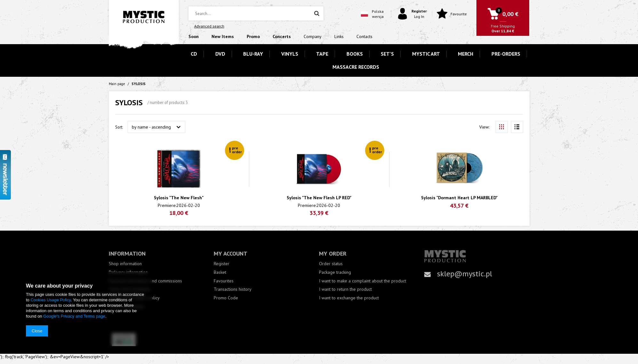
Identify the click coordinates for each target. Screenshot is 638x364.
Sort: (119, 127)
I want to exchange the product (349, 298)
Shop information (125, 264)
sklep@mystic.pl (465, 274)
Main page (117, 84)
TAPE (322, 54)
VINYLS (290, 54)
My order (333, 253)
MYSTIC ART (426, 54)
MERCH (466, 54)
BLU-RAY (253, 54)
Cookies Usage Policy (50, 300)
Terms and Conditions (129, 289)
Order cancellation (127, 307)
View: (484, 127)
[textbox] (256, 13)
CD (194, 54)
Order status (331, 264)
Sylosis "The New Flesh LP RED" (319, 198)
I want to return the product (345, 289)
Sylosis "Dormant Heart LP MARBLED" (459, 198)
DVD (220, 54)
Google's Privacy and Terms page (74, 316)
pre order (237, 150)
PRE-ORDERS (506, 54)
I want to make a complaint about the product (363, 281)
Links (339, 36)
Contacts (364, 36)
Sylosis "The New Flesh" (179, 198)
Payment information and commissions (145, 281)
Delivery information (128, 272)
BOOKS (355, 54)
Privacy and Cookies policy (134, 298)
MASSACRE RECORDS (356, 67)
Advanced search (209, 26)
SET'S (387, 54)
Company (313, 36)
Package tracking (335, 272)
